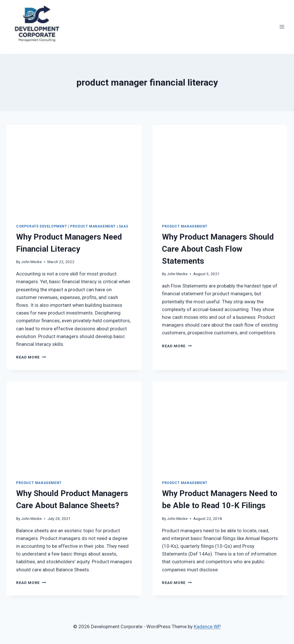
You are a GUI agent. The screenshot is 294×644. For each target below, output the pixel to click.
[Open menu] (282, 27)
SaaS (123, 226)
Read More (31, 357)
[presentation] (74, 170)
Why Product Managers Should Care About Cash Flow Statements (218, 249)
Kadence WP (207, 626)
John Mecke (31, 262)
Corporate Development (42, 226)
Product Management (93, 226)
